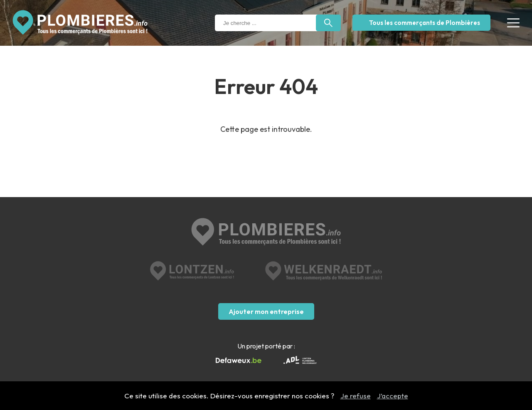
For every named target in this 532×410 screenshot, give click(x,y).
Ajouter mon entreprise (266, 311)
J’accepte (393, 396)
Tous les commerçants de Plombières (425, 23)
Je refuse (356, 396)
